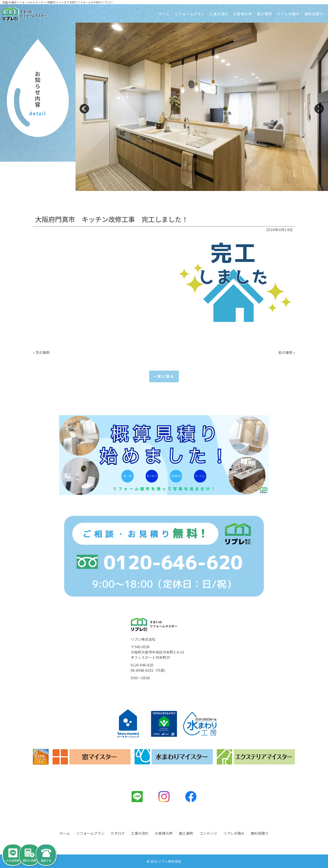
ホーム (164, 14)
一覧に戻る (164, 377)
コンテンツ (208, 833)
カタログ (118, 833)
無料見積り (314, 14)
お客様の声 (243, 14)
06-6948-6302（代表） (149, 670)
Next (319, 109)
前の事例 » (287, 352)
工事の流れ (219, 14)
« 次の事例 (41, 352)
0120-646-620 (142, 665)
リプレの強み (288, 14)
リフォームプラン (190, 14)
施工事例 (265, 14)
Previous (84, 109)
